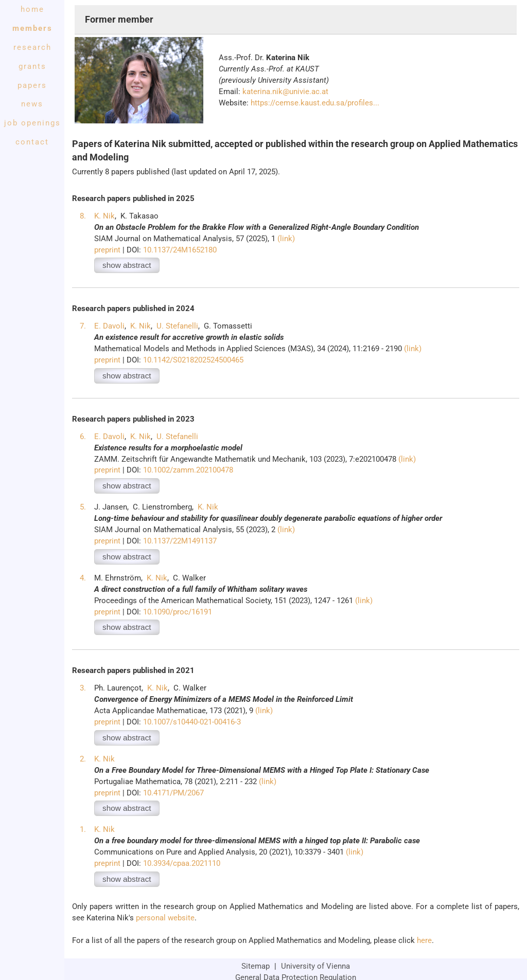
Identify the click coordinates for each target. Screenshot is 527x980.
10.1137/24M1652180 (180, 250)
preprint (107, 250)
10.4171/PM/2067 (173, 793)
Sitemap (256, 966)
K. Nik (104, 216)
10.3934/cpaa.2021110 (182, 863)
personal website (165, 918)
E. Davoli (109, 326)
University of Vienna (315, 966)
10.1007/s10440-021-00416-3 (192, 722)
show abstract (127, 265)
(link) (286, 239)
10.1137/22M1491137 (180, 541)
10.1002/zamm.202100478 (188, 470)
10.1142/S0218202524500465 (193, 360)
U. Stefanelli (177, 326)
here (424, 940)
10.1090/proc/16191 (178, 612)
